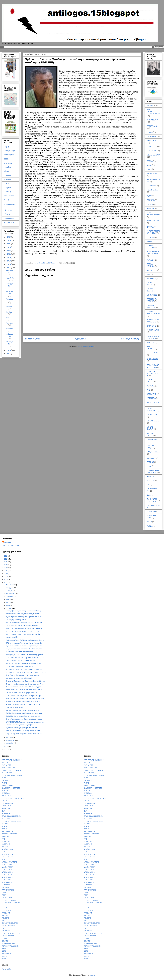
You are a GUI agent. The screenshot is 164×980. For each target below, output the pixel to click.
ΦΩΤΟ (149, 522)
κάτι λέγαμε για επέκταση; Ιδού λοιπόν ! (19, 678)
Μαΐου (9, 318)
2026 (9, 237)
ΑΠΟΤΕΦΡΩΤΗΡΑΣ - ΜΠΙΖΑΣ (153, 253)
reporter (7, 200)
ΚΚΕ (148, 390)
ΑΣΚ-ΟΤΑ (150, 208)
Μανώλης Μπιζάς (150, 447)
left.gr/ (6, 171)
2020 (9, 257)
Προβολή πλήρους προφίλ (11, 546)
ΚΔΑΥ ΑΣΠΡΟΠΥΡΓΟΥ (153, 214)
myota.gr (7, 175)
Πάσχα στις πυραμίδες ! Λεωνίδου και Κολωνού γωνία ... (24, 664)
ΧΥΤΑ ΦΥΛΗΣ (152, 140)
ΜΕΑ (149, 274)
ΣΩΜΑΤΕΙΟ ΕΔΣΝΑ (151, 517)
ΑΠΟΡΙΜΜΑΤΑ (152, 120)
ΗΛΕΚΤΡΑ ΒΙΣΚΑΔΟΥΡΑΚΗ (153, 373)
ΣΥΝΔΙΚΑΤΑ (151, 136)
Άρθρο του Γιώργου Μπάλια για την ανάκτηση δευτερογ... (25, 628)
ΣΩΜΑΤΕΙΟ (151, 511)
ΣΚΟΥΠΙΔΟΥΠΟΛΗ (8, 926)
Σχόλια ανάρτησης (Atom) (87, 346)
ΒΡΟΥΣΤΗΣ (151, 326)
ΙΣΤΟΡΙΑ (150, 227)
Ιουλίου (9, 307)
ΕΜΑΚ (149, 169)
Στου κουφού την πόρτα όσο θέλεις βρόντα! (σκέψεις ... (24, 731)
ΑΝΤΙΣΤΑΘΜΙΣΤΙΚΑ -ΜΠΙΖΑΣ (153, 232)
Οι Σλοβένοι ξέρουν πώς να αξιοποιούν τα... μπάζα (22, 631)
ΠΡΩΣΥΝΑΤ (151, 151)
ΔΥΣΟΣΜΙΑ (151, 342)
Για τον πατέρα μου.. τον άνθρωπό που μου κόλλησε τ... (24, 690)
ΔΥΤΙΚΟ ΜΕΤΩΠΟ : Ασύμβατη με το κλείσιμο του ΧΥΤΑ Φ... (25, 658)
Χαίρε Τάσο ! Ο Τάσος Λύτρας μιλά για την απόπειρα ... (24, 675)
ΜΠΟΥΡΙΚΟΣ (152, 295)
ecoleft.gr (8, 167)
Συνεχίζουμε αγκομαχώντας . (15, 707)
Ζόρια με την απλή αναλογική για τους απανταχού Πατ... (24, 646)
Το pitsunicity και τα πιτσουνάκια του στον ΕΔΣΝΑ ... (23, 652)
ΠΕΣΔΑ (150, 132)
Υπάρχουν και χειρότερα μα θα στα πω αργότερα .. (22, 626)
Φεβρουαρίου (10, 335)
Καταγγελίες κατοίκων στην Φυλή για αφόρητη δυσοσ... (24, 719)
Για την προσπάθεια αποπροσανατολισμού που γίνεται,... (25, 634)
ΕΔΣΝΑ (150, 161)
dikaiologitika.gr (10, 155)
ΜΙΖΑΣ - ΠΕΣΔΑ (153, 402)
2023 (9, 247)
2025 (9, 240)
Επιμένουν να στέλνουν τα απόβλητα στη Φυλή (21, 693)
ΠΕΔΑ (149, 466)
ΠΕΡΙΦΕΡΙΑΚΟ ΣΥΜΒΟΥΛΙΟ (153, 471)
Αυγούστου (10, 300)
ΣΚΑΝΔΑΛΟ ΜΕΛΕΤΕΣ (151, 306)
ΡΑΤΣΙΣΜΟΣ (152, 476)
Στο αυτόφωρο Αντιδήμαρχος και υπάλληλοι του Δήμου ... (25, 696)
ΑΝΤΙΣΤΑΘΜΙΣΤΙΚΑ (9, 768)
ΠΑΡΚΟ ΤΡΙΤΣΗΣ (150, 247)
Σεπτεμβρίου (9, 292)
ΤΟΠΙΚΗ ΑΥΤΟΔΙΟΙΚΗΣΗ (153, 313)
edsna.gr (7, 179)
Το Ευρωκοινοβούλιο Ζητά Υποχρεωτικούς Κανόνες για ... (25, 669)
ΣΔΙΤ (149, 485)
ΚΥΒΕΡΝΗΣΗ (152, 173)
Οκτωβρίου (9, 285)
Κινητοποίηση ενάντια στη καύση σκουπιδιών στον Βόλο (24, 734)
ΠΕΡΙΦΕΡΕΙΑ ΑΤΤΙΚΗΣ (152, 300)
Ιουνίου (9, 312)
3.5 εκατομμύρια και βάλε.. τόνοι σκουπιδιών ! (21, 661)
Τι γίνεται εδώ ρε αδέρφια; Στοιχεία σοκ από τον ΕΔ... (23, 728)
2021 (9, 254)
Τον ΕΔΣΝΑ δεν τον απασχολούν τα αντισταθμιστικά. (23, 716)
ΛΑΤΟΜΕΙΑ (151, 398)
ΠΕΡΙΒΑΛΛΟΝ (152, 126)
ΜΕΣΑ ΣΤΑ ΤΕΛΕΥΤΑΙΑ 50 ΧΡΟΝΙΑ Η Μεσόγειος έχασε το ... (26, 672)
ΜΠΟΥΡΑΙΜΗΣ (153, 439)
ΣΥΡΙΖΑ (150, 204)
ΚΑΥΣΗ (150, 241)
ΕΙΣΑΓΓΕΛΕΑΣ (153, 353)
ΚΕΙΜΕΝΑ (151, 386)
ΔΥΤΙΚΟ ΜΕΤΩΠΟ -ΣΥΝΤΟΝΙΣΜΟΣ (153, 112)
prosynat (7, 188)
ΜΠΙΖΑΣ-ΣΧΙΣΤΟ (150, 434)
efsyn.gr (7, 214)
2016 (9, 350)
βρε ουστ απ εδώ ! (12, 637)
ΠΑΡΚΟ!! (150, 462)
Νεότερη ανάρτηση (33, 339)
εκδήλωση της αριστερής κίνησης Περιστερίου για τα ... (24, 704)
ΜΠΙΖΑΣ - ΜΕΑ (153, 415)
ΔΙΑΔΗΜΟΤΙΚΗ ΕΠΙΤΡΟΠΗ (153, 337)
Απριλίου (10, 323)
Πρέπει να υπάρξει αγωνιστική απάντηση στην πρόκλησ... (25, 684)
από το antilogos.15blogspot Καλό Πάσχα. (20, 666)
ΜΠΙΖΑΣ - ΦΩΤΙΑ (151, 284)
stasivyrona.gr (9, 151)
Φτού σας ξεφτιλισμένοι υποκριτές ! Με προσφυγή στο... (24, 687)
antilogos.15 (9, 542)
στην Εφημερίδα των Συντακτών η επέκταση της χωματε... (25, 655)
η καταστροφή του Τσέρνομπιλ (16, 620)
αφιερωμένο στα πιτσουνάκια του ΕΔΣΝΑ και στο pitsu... (24, 649)
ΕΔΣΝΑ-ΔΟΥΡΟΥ (150, 265)
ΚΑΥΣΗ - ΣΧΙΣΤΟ (150, 381)
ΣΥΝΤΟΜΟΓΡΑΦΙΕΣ (9, 936)
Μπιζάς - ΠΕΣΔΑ (153, 452)
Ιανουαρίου (10, 343)
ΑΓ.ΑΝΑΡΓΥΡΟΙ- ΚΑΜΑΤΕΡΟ (153, 321)
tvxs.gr (7, 183)
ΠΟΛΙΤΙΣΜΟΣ (152, 190)
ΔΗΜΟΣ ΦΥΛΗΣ (153, 330)
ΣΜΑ (149, 495)
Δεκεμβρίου (10, 272)
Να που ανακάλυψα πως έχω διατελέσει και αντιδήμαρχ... (25, 623)
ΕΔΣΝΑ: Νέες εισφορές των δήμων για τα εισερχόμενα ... (24, 713)
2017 (9, 268)
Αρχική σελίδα (81, 339)
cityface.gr (8, 210)
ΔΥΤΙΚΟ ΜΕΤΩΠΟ (151, 348)
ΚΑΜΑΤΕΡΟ (152, 270)
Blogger (92, 975)
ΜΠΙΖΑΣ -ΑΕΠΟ (153, 421)
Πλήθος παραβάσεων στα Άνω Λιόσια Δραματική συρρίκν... (25, 699)
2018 (9, 264)
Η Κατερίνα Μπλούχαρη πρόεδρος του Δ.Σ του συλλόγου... (25, 681)
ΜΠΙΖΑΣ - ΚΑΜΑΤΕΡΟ (152, 410)
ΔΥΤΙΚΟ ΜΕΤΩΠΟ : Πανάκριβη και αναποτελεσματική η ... (25, 722)
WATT (149, 196)
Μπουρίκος (151, 458)
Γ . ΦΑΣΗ (150, 260)
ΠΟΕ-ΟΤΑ (151, 200)
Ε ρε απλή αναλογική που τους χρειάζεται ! (20, 725)
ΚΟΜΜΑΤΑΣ (152, 394)
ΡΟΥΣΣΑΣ (151, 481)
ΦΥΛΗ (149, 165)
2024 (9, 244)
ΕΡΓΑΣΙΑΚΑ (151, 186)
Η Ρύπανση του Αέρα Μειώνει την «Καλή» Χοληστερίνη (24, 643)
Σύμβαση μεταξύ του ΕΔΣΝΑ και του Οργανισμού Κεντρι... (25, 640)
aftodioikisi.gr (9, 222)
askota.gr (8, 192)
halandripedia (9, 218)
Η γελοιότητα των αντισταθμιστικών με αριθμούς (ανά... (24, 617)
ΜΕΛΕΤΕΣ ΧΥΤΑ (153, 155)
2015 (9, 354)
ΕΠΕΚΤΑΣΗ (151, 147)
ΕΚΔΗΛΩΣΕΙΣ (152, 359)
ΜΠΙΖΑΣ (150, 105)
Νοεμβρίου (10, 588)
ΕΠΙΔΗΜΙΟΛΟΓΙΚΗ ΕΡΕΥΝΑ (153, 366)
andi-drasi (8, 163)
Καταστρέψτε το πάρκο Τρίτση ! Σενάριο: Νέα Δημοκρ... (24, 611)
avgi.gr (7, 147)
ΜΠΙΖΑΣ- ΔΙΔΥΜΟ (150, 290)
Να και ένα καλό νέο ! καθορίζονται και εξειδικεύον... (23, 614)
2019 (9, 261)
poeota (7, 159)
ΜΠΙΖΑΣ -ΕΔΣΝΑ (150, 428)
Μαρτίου (9, 329)
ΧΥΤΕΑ (150, 526)
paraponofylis (9, 196)
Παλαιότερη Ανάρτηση (130, 339)
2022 (9, 251)
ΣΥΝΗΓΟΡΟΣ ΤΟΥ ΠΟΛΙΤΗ (152, 500)
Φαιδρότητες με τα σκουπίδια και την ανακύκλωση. (22, 710)
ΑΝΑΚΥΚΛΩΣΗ (153, 221)
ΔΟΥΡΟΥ (150, 237)
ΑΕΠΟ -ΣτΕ (151, 278)
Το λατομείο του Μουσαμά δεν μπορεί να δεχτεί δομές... (24, 702)
